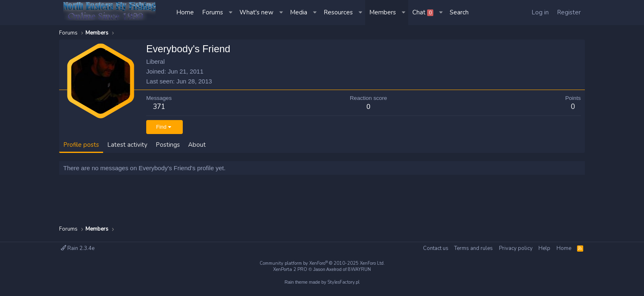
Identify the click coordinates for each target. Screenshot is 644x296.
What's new (256, 12)
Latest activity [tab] (127, 145)
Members (383, 12)
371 (159, 107)
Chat (423, 12)
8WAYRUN (359, 269)
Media (299, 12)
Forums (213, 12)
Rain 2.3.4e (78, 248)
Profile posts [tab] (81, 145)
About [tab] (197, 145)
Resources (338, 12)
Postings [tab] (168, 145)
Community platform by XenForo (322, 263)
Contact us (436, 248)
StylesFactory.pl (343, 282)
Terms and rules (474, 248)
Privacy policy (516, 248)
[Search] (459, 13)
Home (185, 12)
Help (544, 248)
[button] (231, 13)
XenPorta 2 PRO (290, 269)
